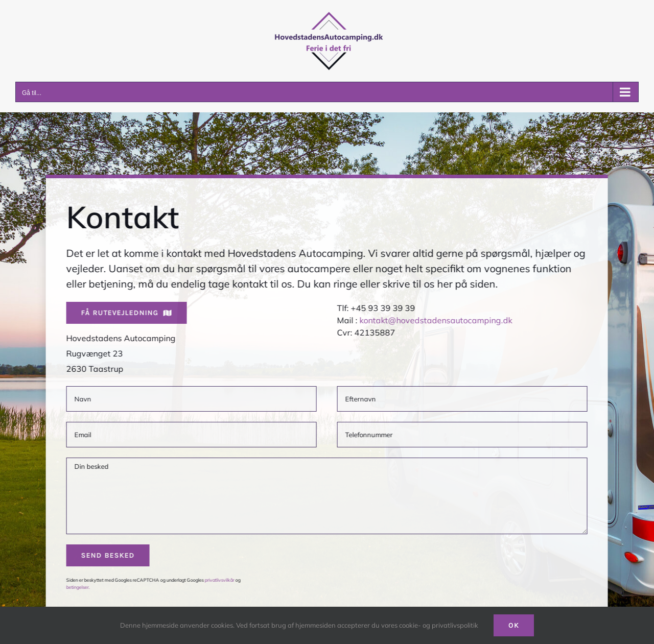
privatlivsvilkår (218, 580)
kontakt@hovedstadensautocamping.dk (435, 320)
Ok (514, 625)
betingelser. (77, 587)
